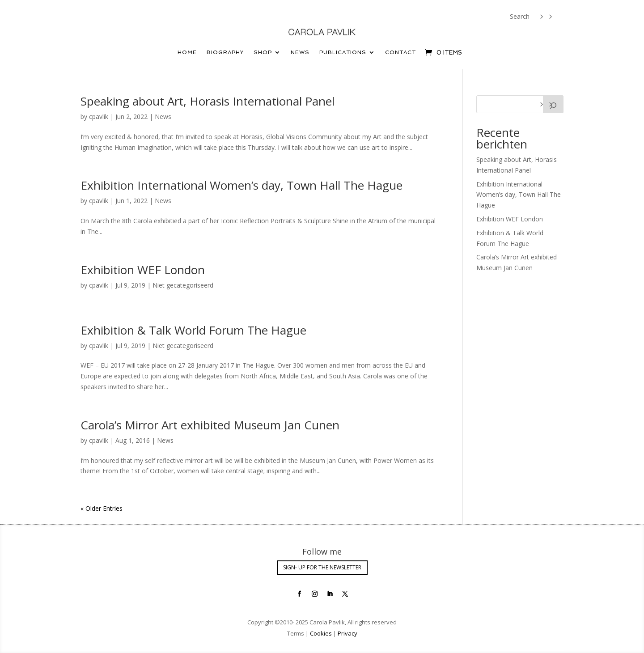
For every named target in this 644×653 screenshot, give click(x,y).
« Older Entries (102, 508)
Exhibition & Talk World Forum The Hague (193, 330)
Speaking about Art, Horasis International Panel (208, 101)
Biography (225, 52)
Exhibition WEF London (143, 270)
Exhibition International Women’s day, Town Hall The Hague (241, 185)
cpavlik (99, 117)
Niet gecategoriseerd (183, 285)
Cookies (321, 633)
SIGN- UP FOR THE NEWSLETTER (322, 567)
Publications (343, 52)
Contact (400, 52)
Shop (263, 52)
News (300, 52)
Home (187, 52)
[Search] (553, 104)
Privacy (347, 633)
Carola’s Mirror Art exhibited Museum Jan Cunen (210, 425)
